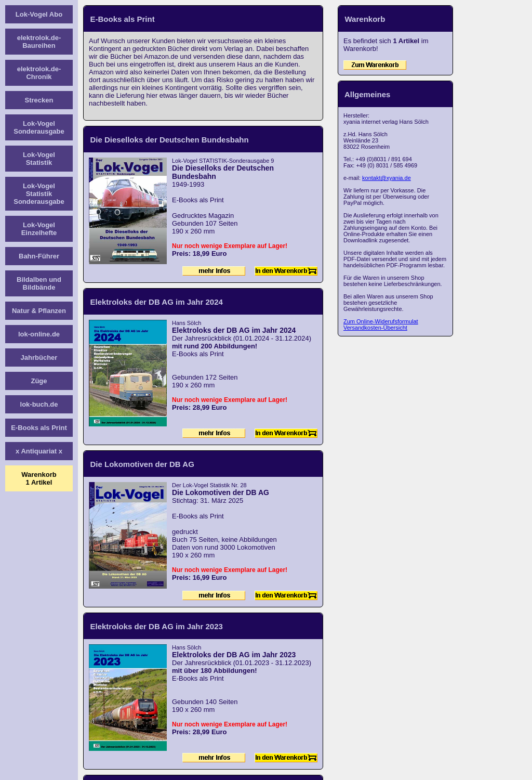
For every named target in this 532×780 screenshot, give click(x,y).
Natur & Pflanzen (39, 311)
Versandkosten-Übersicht (375, 328)
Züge (39, 381)
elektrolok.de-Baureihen (39, 42)
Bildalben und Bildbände (39, 283)
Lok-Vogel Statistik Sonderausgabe (39, 194)
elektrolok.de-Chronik (39, 73)
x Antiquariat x (39, 451)
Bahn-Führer (39, 256)
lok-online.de (39, 334)
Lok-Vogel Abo (39, 14)
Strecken (39, 100)
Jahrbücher (39, 357)
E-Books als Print (39, 428)
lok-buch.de (39, 404)
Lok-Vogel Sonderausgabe (39, 127)
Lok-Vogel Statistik (39, 159)
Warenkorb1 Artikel (39, 478)
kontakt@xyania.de (387, 178)
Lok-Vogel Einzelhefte (39, 229)
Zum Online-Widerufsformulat (381, 321)
